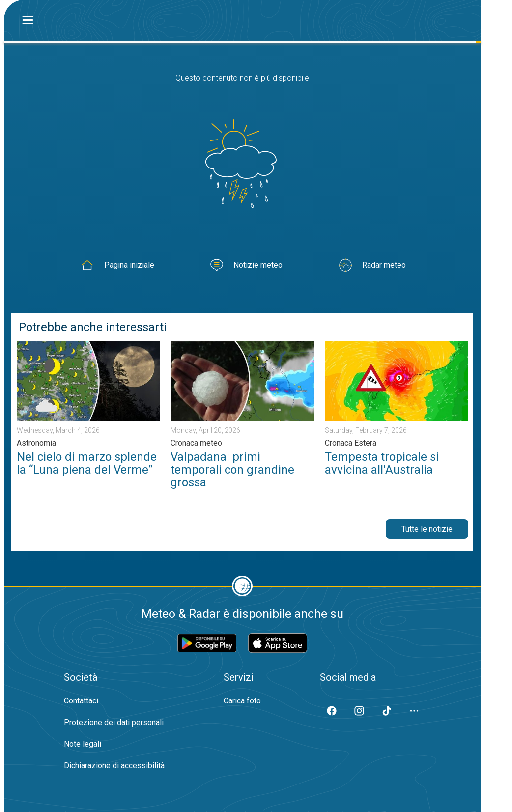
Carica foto (242, 701)
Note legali (83, 744)
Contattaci (81, 701)
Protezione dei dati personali (114, 722)
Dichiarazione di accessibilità (114, 766)
